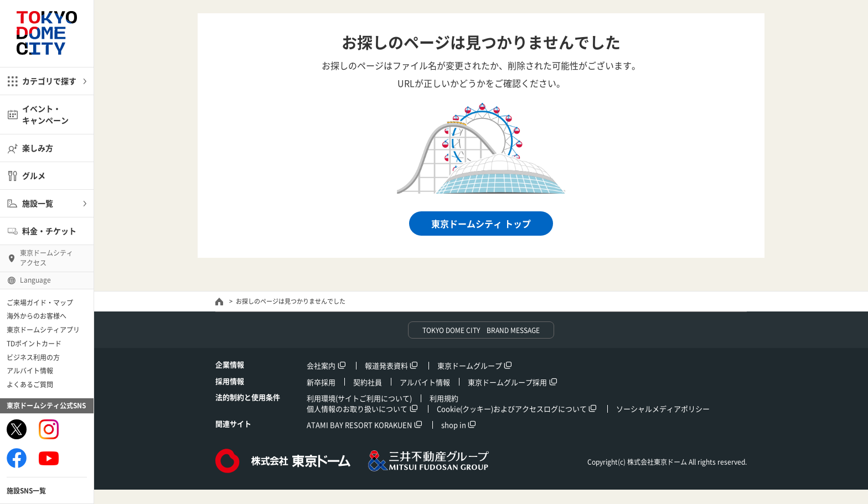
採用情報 (230, 381)
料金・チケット (49, 231)
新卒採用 (321, 382)
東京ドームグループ (470, 365)
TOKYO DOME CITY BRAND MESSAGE (481, 330)
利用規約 (444, 398)
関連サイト (233, 424)
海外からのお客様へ (37, 316)
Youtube (49, 458)
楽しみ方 (38, 148)
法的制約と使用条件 (248, 397)
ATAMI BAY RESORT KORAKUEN (359, 425)
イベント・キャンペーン (45, 114)
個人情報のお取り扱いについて (357, 409)
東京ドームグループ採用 (507, 382)
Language (35, 280)
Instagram (49, 429)
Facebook (17, 458)
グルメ (34, 175)
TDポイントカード (34, 344)
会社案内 (321, 365)
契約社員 (368, 382)
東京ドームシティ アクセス (46, 258)
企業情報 (230, 364)
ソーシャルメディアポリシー (663, 409)
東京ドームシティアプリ (43, 330)
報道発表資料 (386, 365)
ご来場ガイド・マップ (40, 303)
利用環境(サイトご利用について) (359, 398)
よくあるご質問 (30, 385)
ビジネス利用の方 (33, 357)
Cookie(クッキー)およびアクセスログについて (512, 409)
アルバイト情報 (30, 371)
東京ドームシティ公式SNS (46, 406)
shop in (454, 425)
